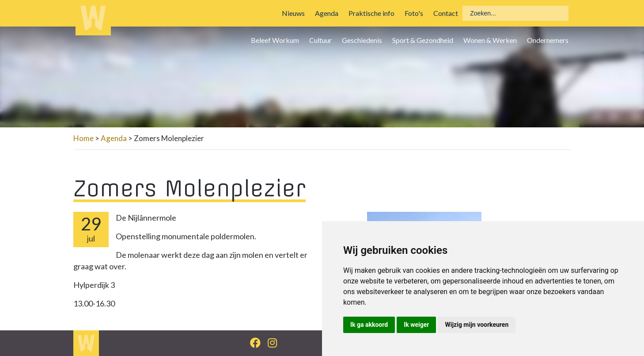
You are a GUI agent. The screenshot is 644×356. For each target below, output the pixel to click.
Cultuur (320, 40)
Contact (446, 13)
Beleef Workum (275, 40)
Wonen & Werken (490, 40)
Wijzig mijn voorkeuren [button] (477, 325)
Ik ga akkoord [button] (369, 325)
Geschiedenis (362, 40)
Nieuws (293, 13)
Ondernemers (548, 40)
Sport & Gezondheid (423, 40)
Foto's (414, 13)
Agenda (327, 13)
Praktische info (371, 13)
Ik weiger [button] (416, 325)
